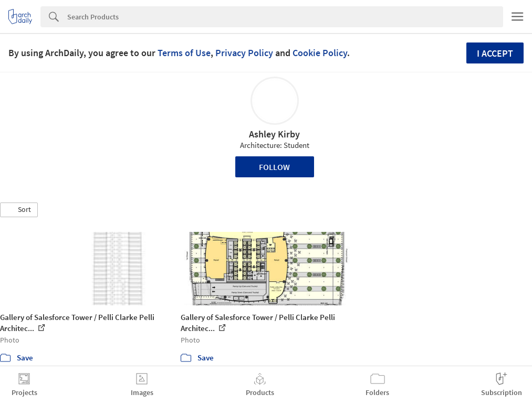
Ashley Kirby (274, 134)
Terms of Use (184, 53)
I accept (495, 53)
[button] (19, 210)
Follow (274, 167)
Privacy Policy (244, 53)
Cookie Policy (320, 53)
